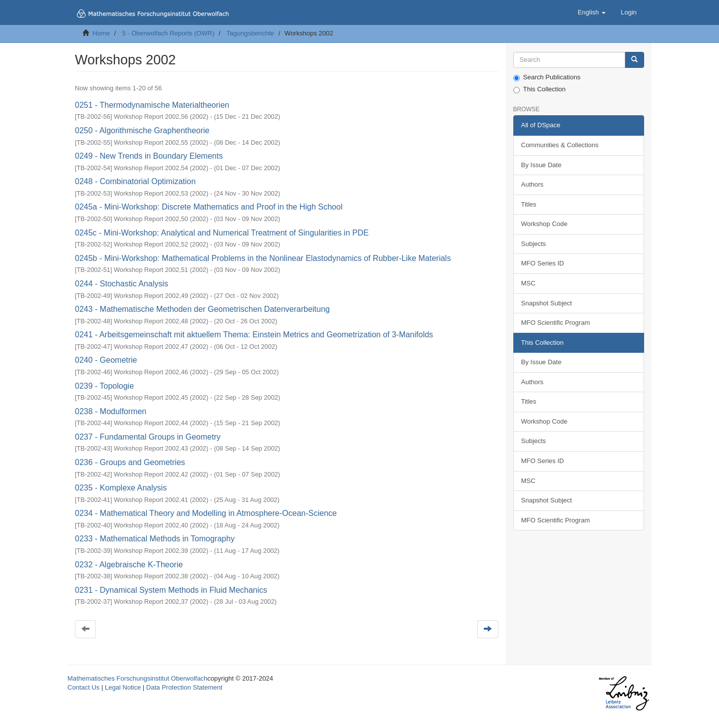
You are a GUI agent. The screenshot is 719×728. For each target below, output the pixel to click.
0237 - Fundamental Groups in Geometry (148, 437)
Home (101, 33)
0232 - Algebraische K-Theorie (129, 565)
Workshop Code (544, 224)
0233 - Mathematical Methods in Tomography (155, 539)
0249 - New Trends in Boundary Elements (149, 156)
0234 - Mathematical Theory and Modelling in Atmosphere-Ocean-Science (206, 513)
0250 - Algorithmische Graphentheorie (142, 130)
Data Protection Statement (184, 687)
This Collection (539, 89)
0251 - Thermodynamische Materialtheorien (152, 105)
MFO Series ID (543, 263)
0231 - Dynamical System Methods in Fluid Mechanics (171, 590)
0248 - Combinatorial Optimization (135, 181)
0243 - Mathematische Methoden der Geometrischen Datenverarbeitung (202, 309)
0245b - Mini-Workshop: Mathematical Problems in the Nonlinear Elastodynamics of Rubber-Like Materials (263, 258)
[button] (592, 12)
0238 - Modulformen (111, 411)
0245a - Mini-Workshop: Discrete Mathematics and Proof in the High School (209, 207)
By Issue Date (541, 165)
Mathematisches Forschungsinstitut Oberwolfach (137, 678)
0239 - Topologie (104, 386)
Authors (533, 184)
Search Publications (547, 77)
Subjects (534, 244)
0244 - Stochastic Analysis (122, 284)
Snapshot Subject (547, 303)
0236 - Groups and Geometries (130, 462)
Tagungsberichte (250, 33)
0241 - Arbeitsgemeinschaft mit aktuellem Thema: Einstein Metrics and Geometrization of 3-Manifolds (254, 335)
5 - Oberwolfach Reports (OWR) (168, 33)
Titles (529, 204)
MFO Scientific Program (556, 323)
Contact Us (83, 687)
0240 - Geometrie (106, 360)
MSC (529, 283)
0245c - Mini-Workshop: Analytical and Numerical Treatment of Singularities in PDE (222, 233)
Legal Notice (123, 687)
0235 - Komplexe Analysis (121, 488)
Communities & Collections (560, 145)
